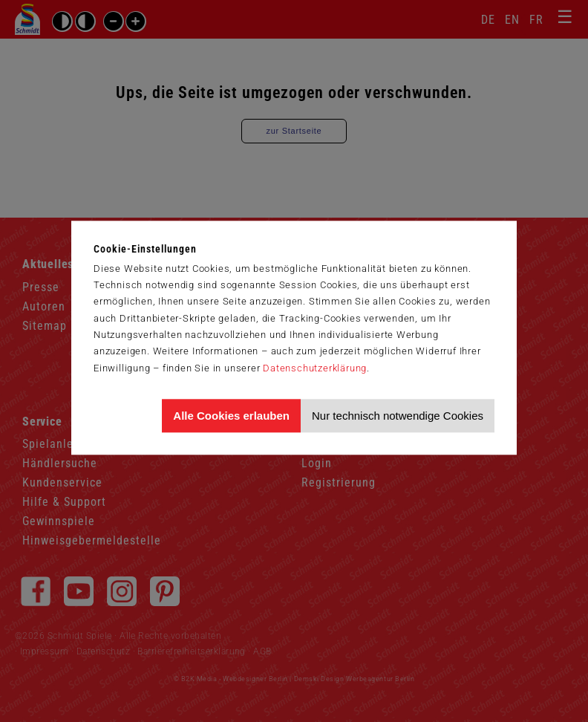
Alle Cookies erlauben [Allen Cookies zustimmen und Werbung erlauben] (231, 416)
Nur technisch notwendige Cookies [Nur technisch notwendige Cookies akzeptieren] (398, 416)
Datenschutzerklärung (315, 368)
